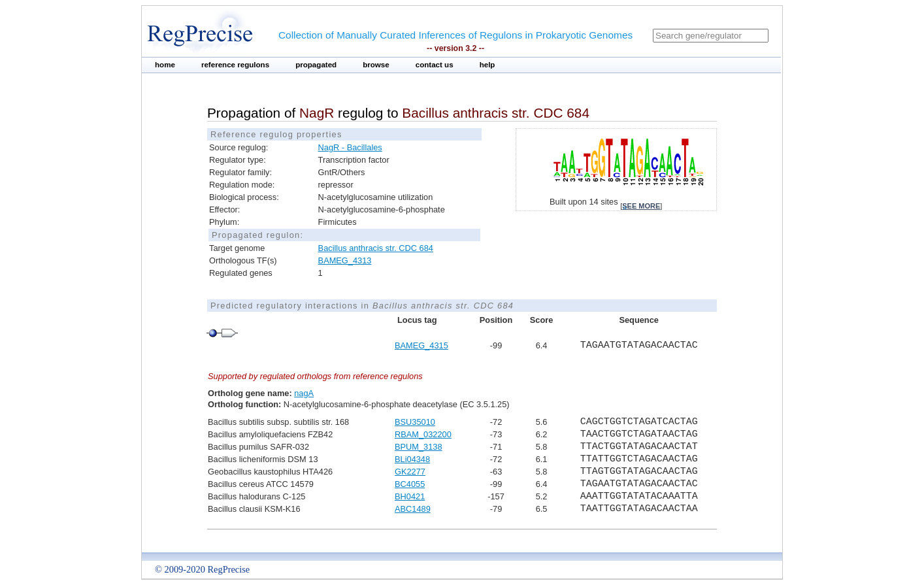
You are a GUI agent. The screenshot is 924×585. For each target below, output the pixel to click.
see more (641, 206)
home (165, 65)
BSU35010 (415, 422)
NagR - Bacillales (350, 147)
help (487, 65)
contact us (435, 65)
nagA (304, 393)
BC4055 (410, 484)
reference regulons (235, 65)
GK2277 (410, 472)
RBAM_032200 (423, 434)
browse (376, 65)
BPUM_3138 (419, 447)
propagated (316, 65)
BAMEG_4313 (345, 260)
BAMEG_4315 (421, 345)
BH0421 (410, 496)
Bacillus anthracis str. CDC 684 (376, 248)
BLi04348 (412, 459)
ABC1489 (413, 509)
